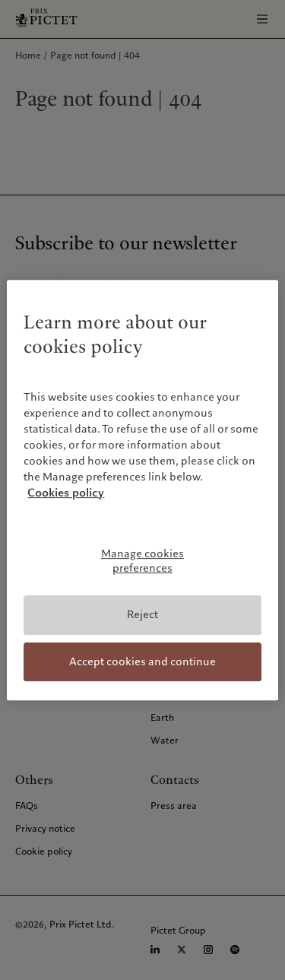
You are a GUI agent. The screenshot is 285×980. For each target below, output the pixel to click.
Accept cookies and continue (142, 661)
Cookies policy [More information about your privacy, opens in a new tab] (66, 493)
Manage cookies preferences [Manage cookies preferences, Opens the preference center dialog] (142, 561)
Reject (142, 614)
